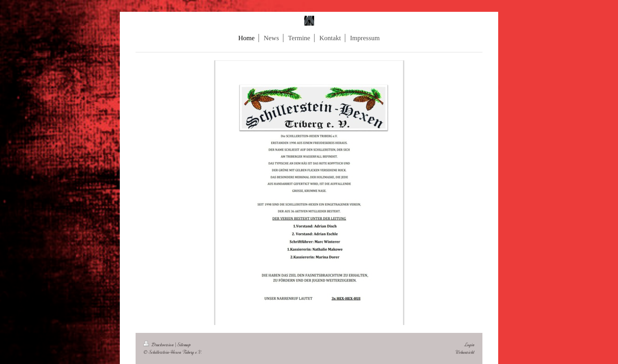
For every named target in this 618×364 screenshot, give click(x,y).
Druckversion (159, 344)
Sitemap (184, 344)
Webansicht (465, 352)
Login (470, 344)
